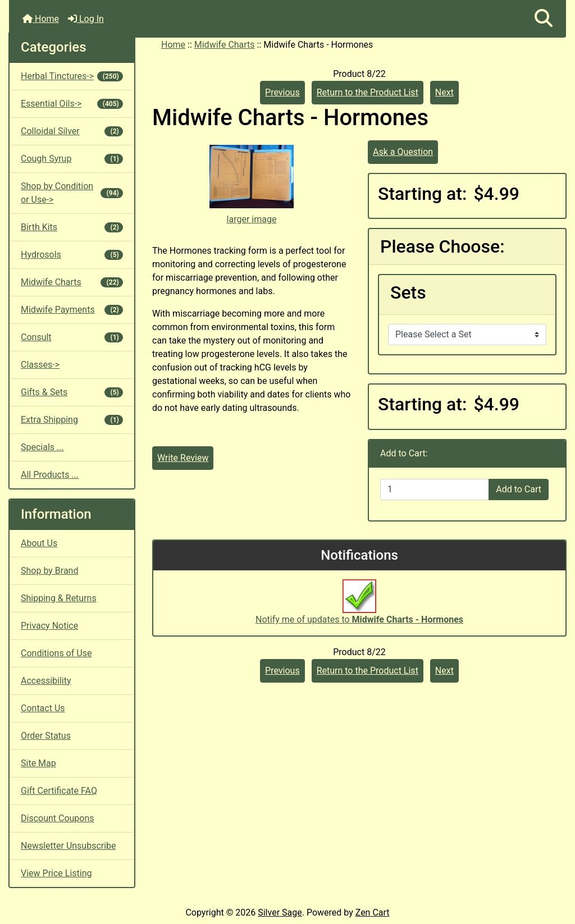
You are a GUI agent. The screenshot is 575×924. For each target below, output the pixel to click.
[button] (544, 19)
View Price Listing (56, 873)
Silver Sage (280, 912)
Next (444, 92)
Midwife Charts (225, 45)
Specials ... (42, 447)
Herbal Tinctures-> (72, 76)
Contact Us (43, 708)
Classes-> (40, 365)
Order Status (46, 736)
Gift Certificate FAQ (59, 791)
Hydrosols (72, 255)
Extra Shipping (72, 420)
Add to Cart (519, 489)
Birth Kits (72, 227)
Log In (86, 19)
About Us (39, 543)
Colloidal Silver (72, 131)
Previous (282, 92)
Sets (408, 292)
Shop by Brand (49, 571)
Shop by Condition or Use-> (72, 193)
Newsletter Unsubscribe (69, 846)
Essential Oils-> (72, 104)
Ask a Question (403, 152)
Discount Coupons (58, 818)
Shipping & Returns (59, 598)
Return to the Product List (368, 92)
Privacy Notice (49, 626)
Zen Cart (373, 912)
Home (41, 19)
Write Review (183, 458)
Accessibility (46, 681)
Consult (72, 337)
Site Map (38, 763)
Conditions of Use (56, 653)
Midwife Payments (72, 310)
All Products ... (50, 475)
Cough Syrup (72, 159)
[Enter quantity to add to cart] (435, 490)
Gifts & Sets (72, 392)
